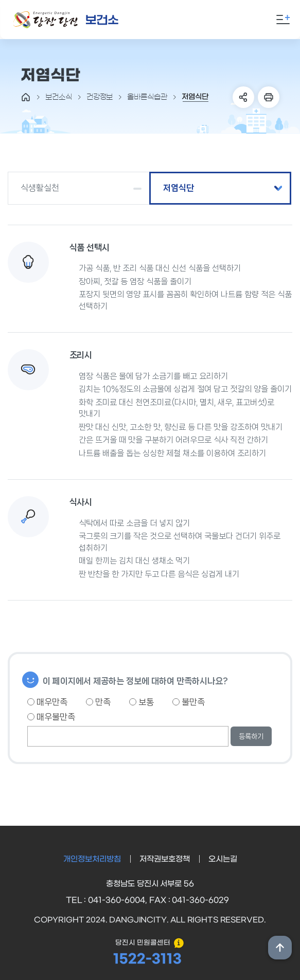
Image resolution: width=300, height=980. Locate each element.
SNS (243, 97)
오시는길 (223, 859)
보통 (142, 702)
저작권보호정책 (165, 859)
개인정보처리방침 (92, 859)
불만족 (189, 702)
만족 (98, 702)
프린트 (269, 97)
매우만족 (47, 702)
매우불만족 (51, 717)
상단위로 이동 (280, 948)
